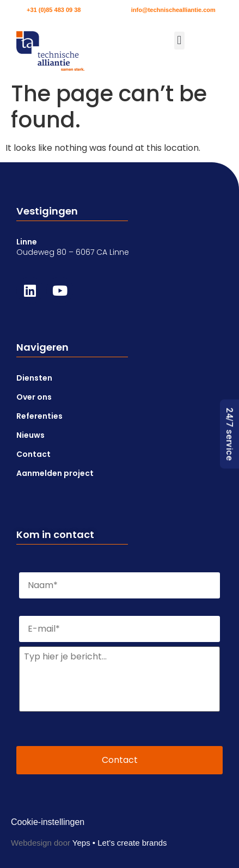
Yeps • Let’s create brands (120, 843)
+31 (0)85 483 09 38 (54, 10)
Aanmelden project (55, 473)
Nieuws (30, 435)
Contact (33, 454)
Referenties (39, 416)
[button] (179, 41)
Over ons (34, 397)
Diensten (34, 378)
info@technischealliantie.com (173, 10)
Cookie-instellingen (48, 822)
